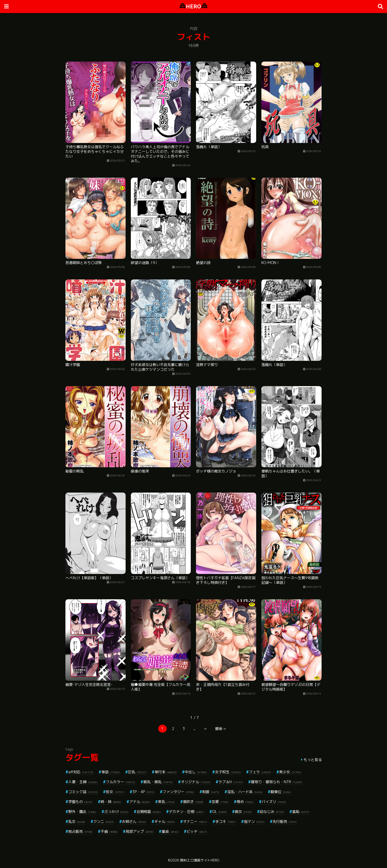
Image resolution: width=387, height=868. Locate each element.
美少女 (290, 772)
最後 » (220, 729)
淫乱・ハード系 (245, 792)
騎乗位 (281, 792)
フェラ (260, 772)
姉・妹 (111, 802)
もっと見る (313, 760)
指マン (254, 821)
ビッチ (197, 831)
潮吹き (193, 802)
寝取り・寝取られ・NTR (277, 782)
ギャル (165, 821)
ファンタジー (178, 792)
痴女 (243, 812)
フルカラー (121, 782)
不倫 (109, 831)
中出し (196, 772)
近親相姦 (149, 812)
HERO (193, 6)
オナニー (195, 821)
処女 (115, 792)
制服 (211, 792)
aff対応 (81, 772)
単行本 (166, 772)
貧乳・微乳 (158, 782)
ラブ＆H (231, 782)
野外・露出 (82, 812)
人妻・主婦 (83, 782)
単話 (111, 772)
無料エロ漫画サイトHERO (200, 860)
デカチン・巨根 (186, 812)
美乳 (166, 802)
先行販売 (285, 821)
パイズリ (274, 802)
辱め (245, 802)
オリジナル (196, 782)
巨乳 (137, 772)
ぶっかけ (116, 812)
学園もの (80, 802)
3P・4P (143, 792)
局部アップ (140, 831)
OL (219, 812)
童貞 (170, 831)
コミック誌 (83, 792)
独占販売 (80, 831)
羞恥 (301, 812)
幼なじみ (272, 812)
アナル (140, 802)
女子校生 (228, 772)
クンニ (104, 821)
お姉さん (134, 821)
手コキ (226, 821)
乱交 (77, 821)
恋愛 (220, 802)
